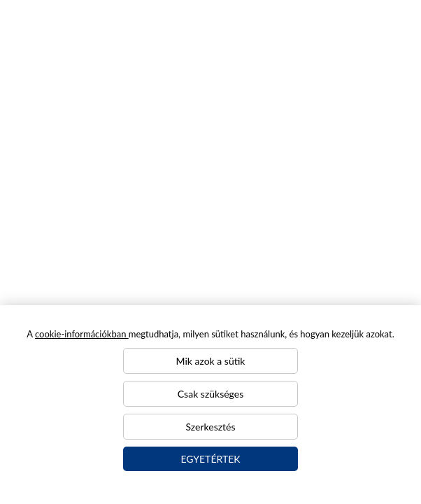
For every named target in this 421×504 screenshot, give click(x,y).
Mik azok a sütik (211, 361)
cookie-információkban (82, 334)
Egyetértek (210, 459)
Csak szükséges (210, 394)
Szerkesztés (211, 427)
